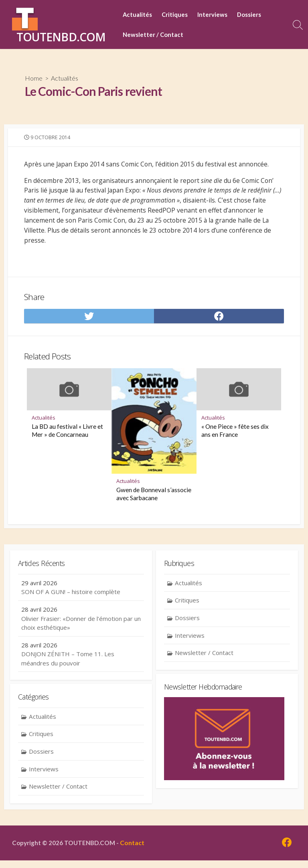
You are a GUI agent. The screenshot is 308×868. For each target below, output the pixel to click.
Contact (134, 850)
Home (34, 78)
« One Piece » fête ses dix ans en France (235, 437)
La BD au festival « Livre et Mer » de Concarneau (67, 437)
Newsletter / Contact (153, 34)
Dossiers (249, 14)
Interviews (212, 14)
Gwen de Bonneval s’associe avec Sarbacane (154, 501)
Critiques (175, 14)
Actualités (137, 14)
